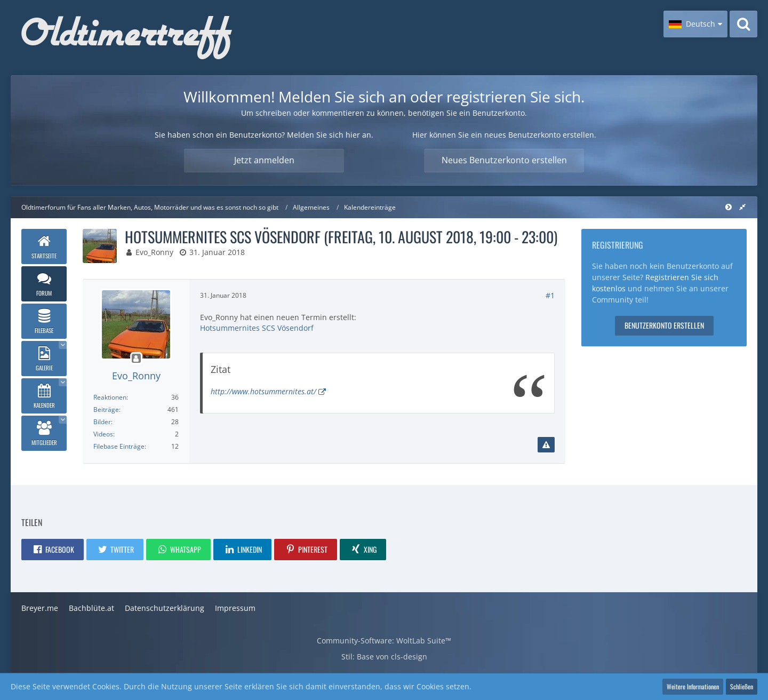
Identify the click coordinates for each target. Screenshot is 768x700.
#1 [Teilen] (550, 295)
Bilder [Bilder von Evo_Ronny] (102, 422)
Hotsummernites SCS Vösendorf (257, 328)
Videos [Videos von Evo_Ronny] (103, 434)
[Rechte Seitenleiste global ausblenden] (742, 207)
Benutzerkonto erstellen (664, 325)
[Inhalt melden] (546, 445)
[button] (695, 24)
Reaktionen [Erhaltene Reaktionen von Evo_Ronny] (110, 397)
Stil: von (384, 657)
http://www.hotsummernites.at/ (263, 391)
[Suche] (743, 24)
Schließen (742, 686)
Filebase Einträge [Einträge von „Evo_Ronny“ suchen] (119, 446)
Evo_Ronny (154, 252)
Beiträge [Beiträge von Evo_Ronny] (106, 409)
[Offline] (136, 359)
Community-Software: (384, 641)
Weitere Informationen (693, 686)
